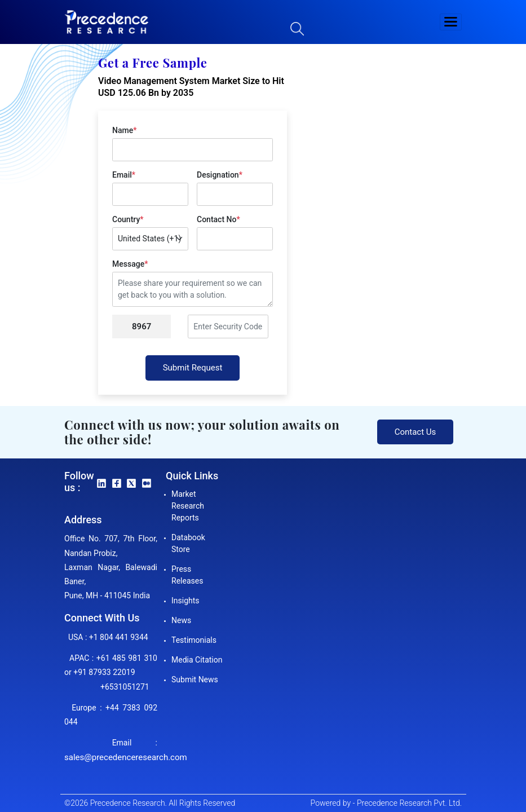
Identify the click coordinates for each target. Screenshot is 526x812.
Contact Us (416, 432)
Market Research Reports (188, 506)
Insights (185, 601)
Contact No (218, 219)
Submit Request (193, 368)
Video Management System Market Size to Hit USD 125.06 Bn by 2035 (191, 87)
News (181, 620)
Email (124, 175)
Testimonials (194, 640)
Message (130, 264)
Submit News (195, 679)
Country (128, 219)
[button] (451, 22)
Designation (220, 175)
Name (124, 130)
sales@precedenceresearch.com (126, 757)
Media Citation (197, 660)
